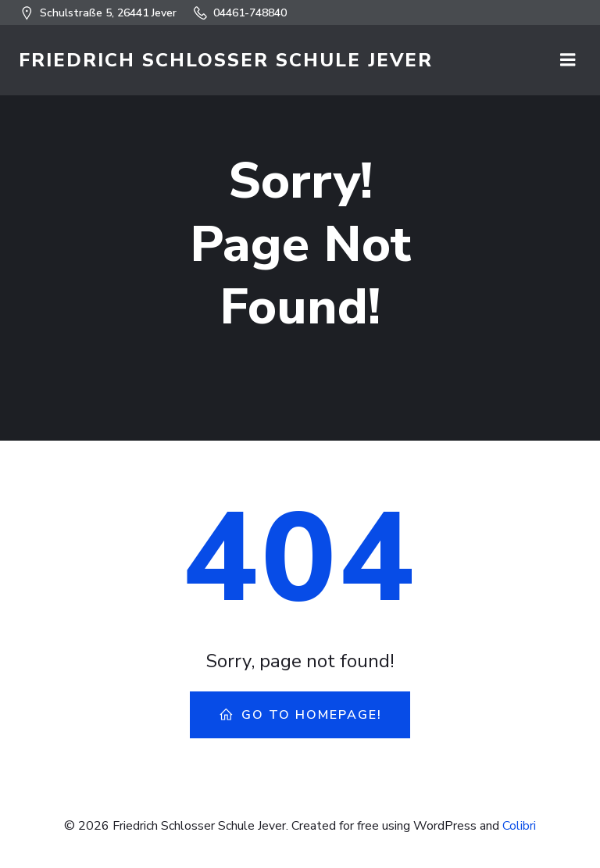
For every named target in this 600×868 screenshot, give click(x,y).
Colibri (519, 826)
